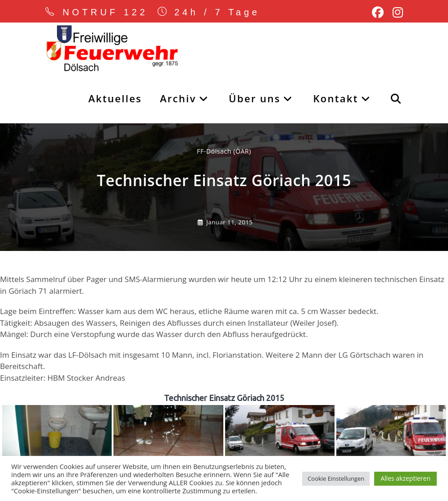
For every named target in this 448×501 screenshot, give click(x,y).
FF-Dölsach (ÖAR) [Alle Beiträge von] (224, 151)
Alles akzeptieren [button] (405, 478)
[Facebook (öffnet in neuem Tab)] (378, 13)
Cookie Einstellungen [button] (336, 478)
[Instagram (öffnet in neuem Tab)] (396, 13)
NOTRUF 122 (105, 12)
